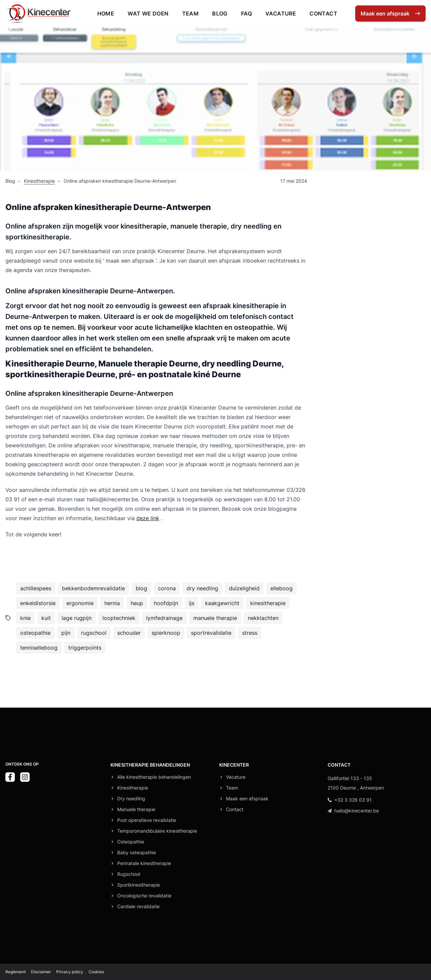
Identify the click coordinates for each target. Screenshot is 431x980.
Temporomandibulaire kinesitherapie (157, 831)
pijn (66, 633)
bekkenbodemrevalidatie (93, 588)
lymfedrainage (164, 618)
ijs (192, 603)
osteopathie (35, 633)
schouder (129, 633)
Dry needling (131, 798)
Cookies (96, 972)
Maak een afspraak (247, 798)
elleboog (281, 588)
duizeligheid (244, 588)
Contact (323, 13)
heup (137, 603)
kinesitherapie (268, 603)
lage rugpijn (77, 618)
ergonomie (80, 603)
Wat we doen (148, 13)
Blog (220, 13)
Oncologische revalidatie (144, 896)
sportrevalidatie (211, 633)
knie (25, 618)
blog (141, 588)
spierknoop (166, 633)
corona (167, 588)
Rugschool (129, 874)
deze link (148, 518)
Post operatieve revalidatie (147, 820)
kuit (46, 618)
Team (191, 13)
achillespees (36, 588)
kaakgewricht (222, 603)
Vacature (281, 13)
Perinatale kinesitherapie (144, 863)
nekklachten (263, 618)
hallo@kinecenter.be (353, 811)
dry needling (202, 588)
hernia (112, 603)
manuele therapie (215, 618)
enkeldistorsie (38, 603)
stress (250, 633)
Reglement (15, 972)
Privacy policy (70, 972)
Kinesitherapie (39, 181)
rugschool (94, 633)
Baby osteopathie (137, 852)
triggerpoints (85, 648)
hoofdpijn (166, 603)
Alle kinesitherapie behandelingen (154, 777)
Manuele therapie (136, 809)
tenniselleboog (39, 648)
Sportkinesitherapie (139, 885)
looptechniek (119, 618)
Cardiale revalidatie (138, 906)
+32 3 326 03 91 (350, 800)
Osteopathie (131, 842)
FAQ (246, 13)
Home (106, 13)
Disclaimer (41, 972)
